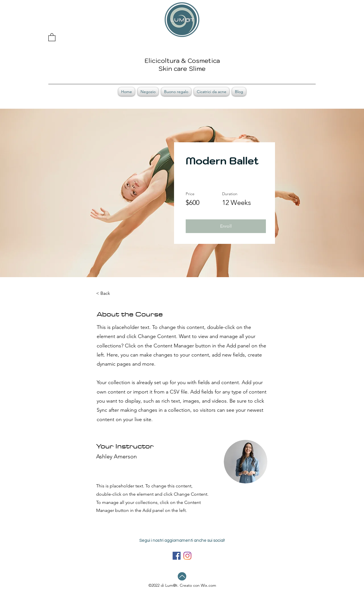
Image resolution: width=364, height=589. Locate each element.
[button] (52, 37)
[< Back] (112, 293)
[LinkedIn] (187, 556)
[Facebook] (177, 556)
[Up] (182, 576)
